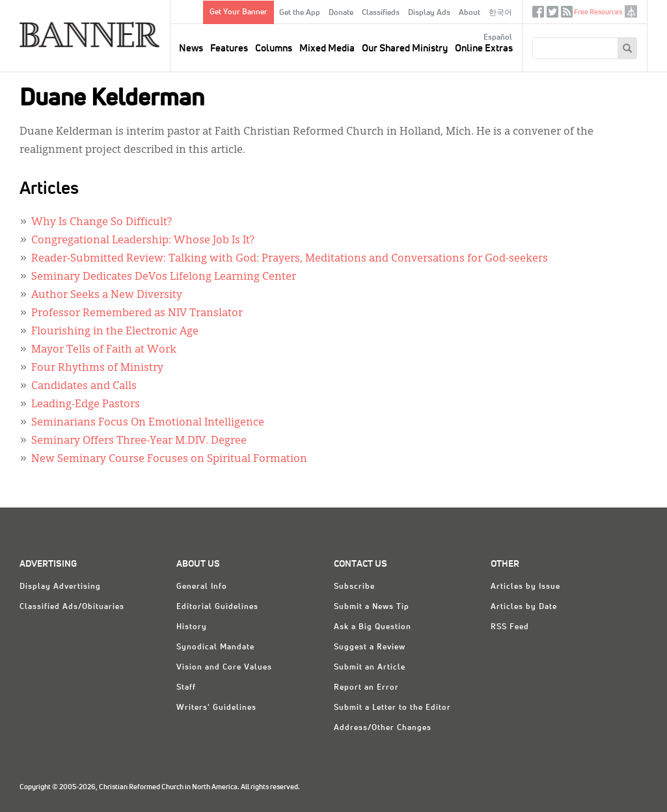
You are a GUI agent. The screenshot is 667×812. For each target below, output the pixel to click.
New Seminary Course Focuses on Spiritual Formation (169, 459)
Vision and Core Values (224, 668)
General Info (202, 587)
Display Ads (429, 13)
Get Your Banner (238, 12)
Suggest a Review (370, 647)
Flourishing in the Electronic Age (115, 332)
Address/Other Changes (383, 728)
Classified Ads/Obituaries (72, 607)
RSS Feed (510, 627)
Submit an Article (370, 668)
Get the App (300, 13)
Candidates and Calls (84, 386)
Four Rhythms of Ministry (97, 368)
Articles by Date (524, 607)
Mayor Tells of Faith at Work (104, 350)
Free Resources (598, 12)
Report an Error (366, 688)
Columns (274, 48)
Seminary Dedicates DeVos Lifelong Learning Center (164, 277)
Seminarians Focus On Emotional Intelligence (148, 423)
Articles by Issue (525, 587)
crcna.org (631, 11)
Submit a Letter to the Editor (392, 708)
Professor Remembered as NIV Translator (137, 314)
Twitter (552, 15)
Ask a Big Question (373, 627)
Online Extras (484, 48)
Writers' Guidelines (216, 708)
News (191, 48)
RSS (567, 15)
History (192, 627)
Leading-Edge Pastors (86, 405)
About (470, 13)
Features (229, 48)
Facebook (538, 15)
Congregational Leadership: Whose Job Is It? (143, 241)
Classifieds (381, 13)
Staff (186, 688)
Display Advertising (60, 587)
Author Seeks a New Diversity (107, 295)
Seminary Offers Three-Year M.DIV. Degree (139, 441)
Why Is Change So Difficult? (102, 223)
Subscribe (354, 587)
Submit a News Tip (372, 607)
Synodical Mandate (215, 647)
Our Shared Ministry (405, 48)
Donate (341, 13)
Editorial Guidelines (217, 607)
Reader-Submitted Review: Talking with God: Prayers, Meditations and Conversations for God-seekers (290, 259)
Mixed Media (327, 48)
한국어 (500, 13)
